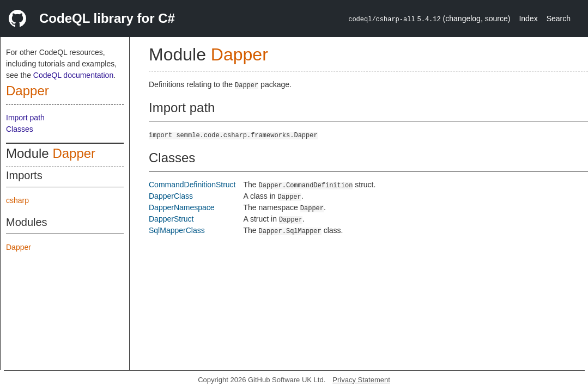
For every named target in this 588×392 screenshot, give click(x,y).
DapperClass (171, 196)
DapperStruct (171, 219)
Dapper (28, 91)
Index (528, 19)
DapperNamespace (182, 207)
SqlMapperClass (177, 230)
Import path (25, 118)
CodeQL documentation (73, 75)
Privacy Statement (361, 380)
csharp (17, 200)
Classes (20, 129)
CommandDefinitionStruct (192, 185)
